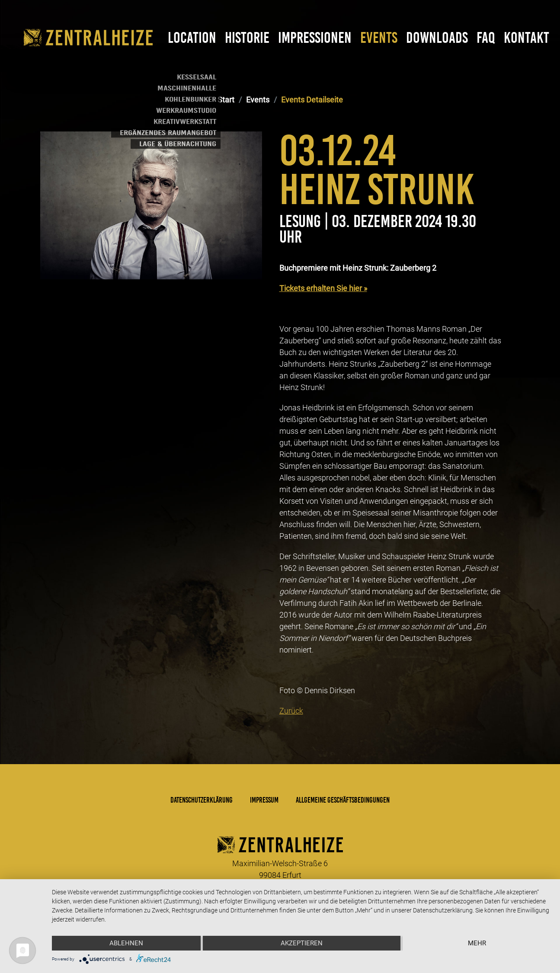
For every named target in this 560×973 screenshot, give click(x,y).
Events (379, 38)
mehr (477, 943)
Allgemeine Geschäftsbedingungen (343, 800)
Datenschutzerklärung (202, 800)
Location (192, 38)
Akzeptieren (302, 943)
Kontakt (526, 38)
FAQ (486, 38)
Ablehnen (126, 943)
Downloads (437, 38)
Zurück (291, 711)
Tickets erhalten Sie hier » (323, 288)
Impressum (264, 800)
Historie (247, 38)
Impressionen (315, 38)
